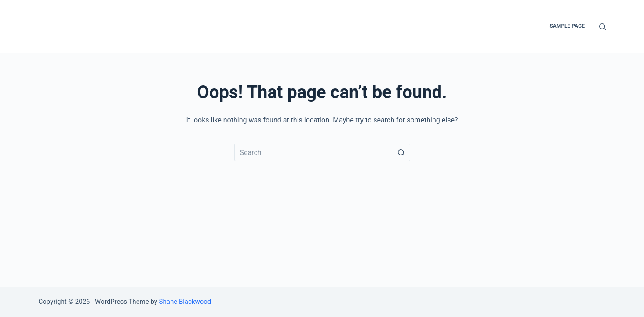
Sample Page (567, 26)
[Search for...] (322, 152)
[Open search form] (602, 27)
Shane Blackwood (185, 302)
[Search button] (401, 152)
